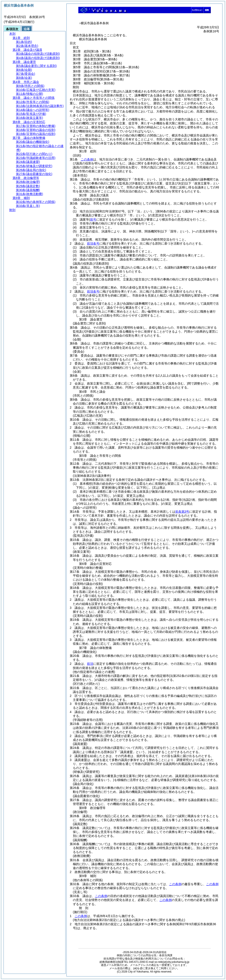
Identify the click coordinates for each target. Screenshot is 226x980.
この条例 (87, 159)
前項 (90, 664)
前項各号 (93, 243)
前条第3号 (182, 512)
